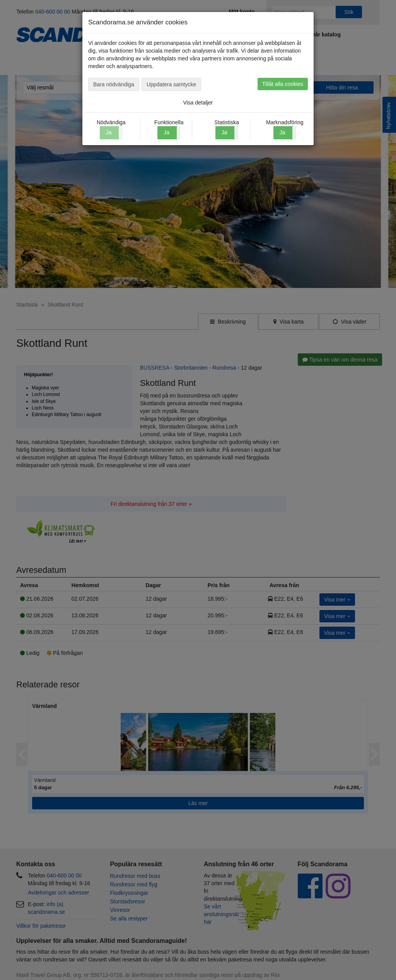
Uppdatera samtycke (171, 84)
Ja (166, 132)
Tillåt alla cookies (283, 84)
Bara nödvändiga (114, 84)
